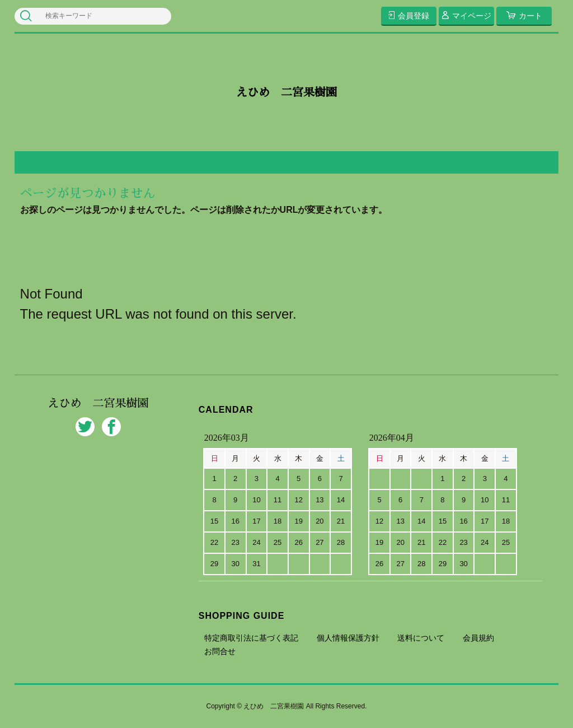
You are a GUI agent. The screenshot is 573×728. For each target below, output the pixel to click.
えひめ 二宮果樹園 (286, 92)
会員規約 (478, 638)
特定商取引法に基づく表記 (251, 638)
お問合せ (220, 651)
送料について (421, 638)
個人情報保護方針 (348, 638)
